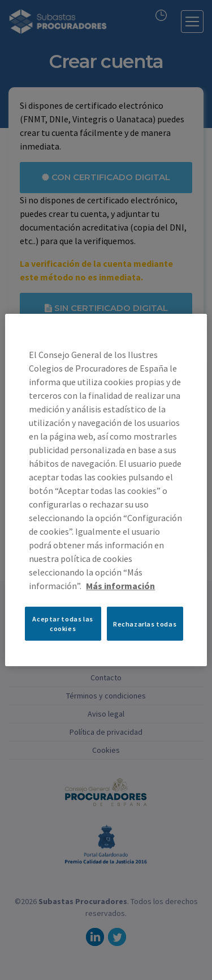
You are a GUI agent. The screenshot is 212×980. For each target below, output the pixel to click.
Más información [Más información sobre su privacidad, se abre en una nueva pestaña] (120, 586)
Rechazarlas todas (145, 623)
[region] (106, 490)
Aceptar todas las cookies (62, 624)
